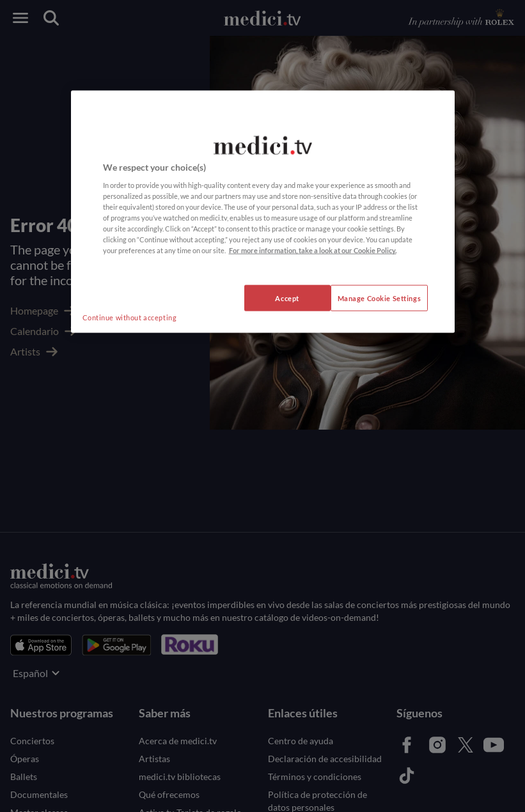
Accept (287, 298)
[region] (263, 212)
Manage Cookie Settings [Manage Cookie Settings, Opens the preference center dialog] (380, 298)
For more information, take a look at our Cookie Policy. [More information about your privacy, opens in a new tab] (313, 250)
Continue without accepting (130, 317)
